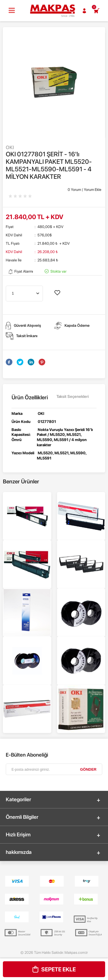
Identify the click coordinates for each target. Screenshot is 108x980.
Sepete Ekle (54, 969)
